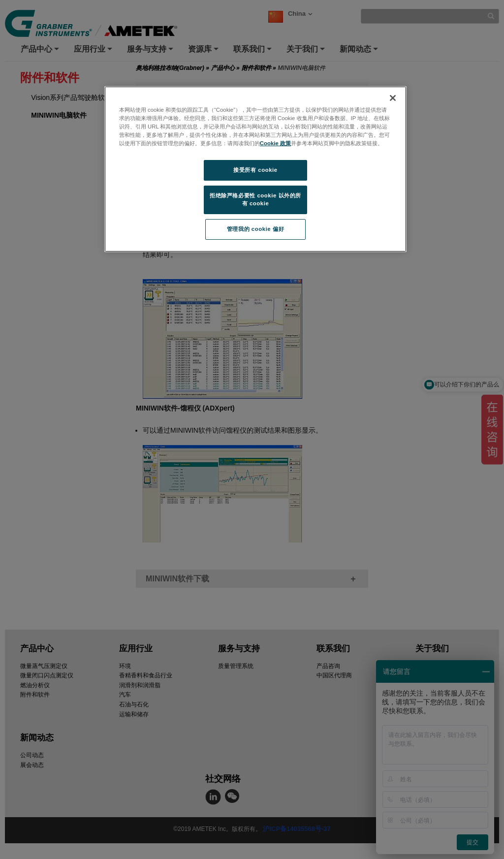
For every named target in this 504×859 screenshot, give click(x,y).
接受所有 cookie (255, 170)
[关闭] (393, 98)
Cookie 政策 (275, 143)
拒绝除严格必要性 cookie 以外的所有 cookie (255, 199)
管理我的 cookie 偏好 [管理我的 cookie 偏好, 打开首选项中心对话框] (255, 229)
